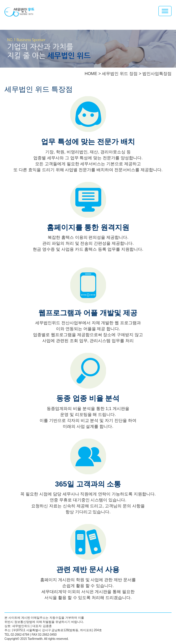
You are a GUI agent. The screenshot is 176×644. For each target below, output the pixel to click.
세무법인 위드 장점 (120, 74)
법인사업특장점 (157, 74)
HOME (91, 74)
